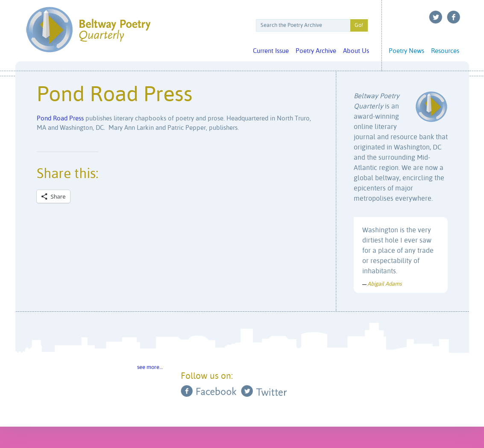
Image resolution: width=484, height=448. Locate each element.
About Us (356, 51)
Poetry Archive (316, 51)
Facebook (454, 17)
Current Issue (271, 51)
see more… (150, 367)
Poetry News (406, 51)
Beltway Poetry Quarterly (88, 30)
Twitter (436, 17)
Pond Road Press (60, 119)
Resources (445, 51)
